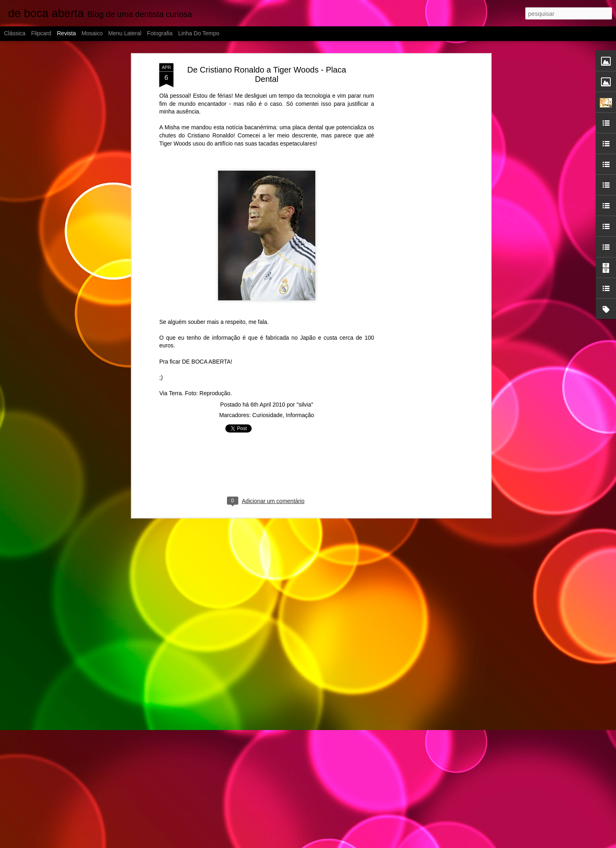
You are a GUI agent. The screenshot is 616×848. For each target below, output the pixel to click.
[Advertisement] (419, 191)
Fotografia (160, 33)
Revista (66, 33)
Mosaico (92, 33)
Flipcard (41, 33)
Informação (300, 415)
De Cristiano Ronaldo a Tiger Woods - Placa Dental (267, 74)
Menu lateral (125, 33)
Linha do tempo (199, 33)
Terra (175, 393)
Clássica (15, 33)
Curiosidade (268, 415)
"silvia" (305, 405)
